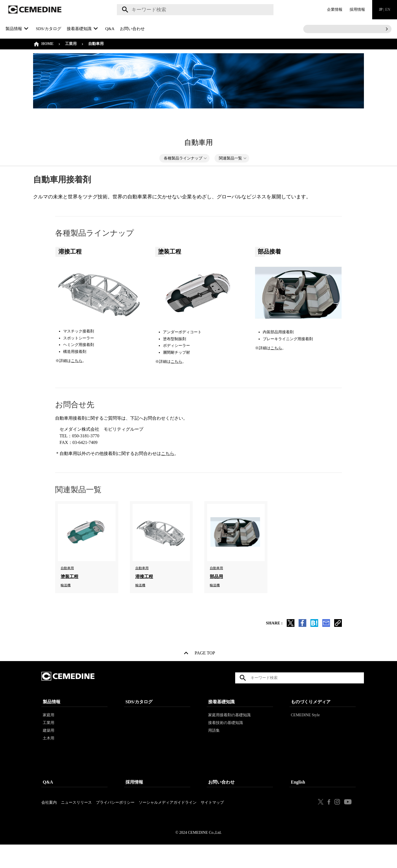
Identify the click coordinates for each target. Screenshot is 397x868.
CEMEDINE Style (305, 730)
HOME (47, 44)
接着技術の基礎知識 (226, 738)
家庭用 (49, 730)
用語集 (214, 746)
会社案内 (49, 818)
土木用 (49, 753)
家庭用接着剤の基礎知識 (229, 730)
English (298, 797)
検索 (124, 10)
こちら (77, 361)
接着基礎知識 (221, 717)
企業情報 (335, 10)
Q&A (110, 29)
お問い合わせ (132, 29)
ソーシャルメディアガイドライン (168, 818)
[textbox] (195, 10)
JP (384, 10)
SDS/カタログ (49, 29)
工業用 (71, 44)
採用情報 (357, 10)
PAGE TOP (205, 654)
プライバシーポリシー (115, 818)
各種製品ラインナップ (183, 158)
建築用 (49, 746)
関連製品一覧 (230, 158)
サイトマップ (212, 818)
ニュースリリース (76, 818)
